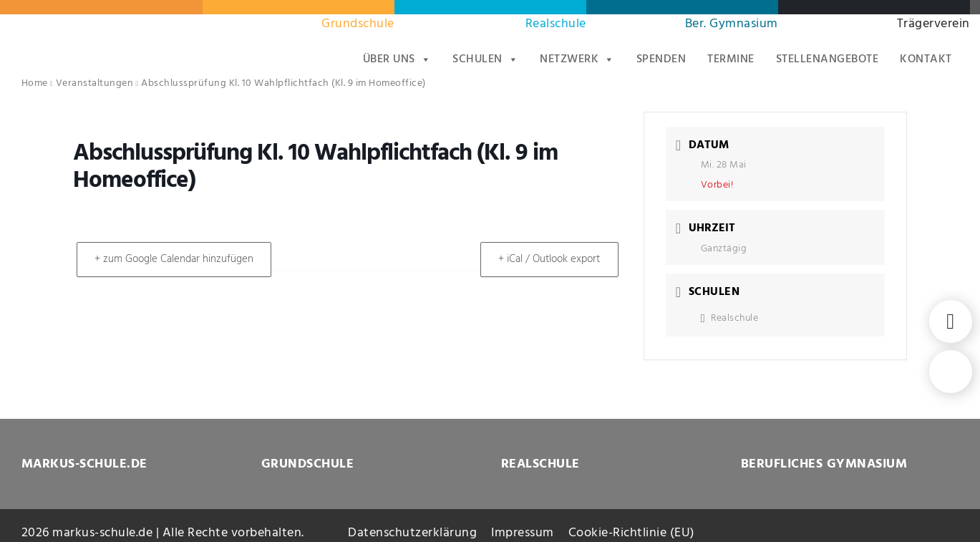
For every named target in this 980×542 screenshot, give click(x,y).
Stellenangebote (828, 59)
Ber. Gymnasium (732, 24)
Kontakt (926, 59)
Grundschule (358, 24)
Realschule (556, 24)
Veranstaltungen (95, 83)
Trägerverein (933, 24)
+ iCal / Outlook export (547, 259)
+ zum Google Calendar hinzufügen (177, 259)
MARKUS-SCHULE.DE (84, 464)
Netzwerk (577, 59)
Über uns (397, 59)
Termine (731, 59)
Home (35, 83)
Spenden (661, 59)
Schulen (485, 59)
